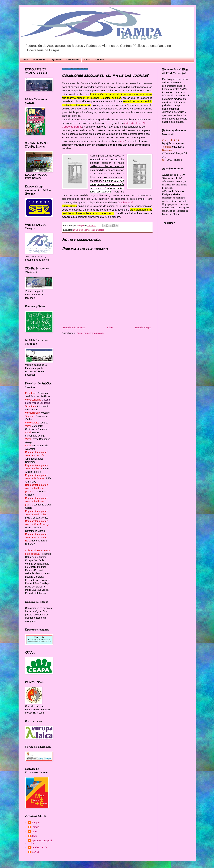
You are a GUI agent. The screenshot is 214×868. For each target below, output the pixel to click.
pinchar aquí (126, 202)
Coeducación (73, 60)
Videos (87, 60)
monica (35, 852)
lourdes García (39, 847)
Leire (34, 832)
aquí (123, 141)
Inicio (25, 60)
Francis (35, 827)
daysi (34, 836)
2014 (76, 230)
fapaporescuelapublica (42, 842)
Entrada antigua (143, 328)
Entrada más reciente (74, 328)
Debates (100, 230)
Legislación (56, 60)
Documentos (39, 60)
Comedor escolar (87, 230)
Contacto (100, 60)
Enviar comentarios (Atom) (91, 333)
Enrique (35, 822)
